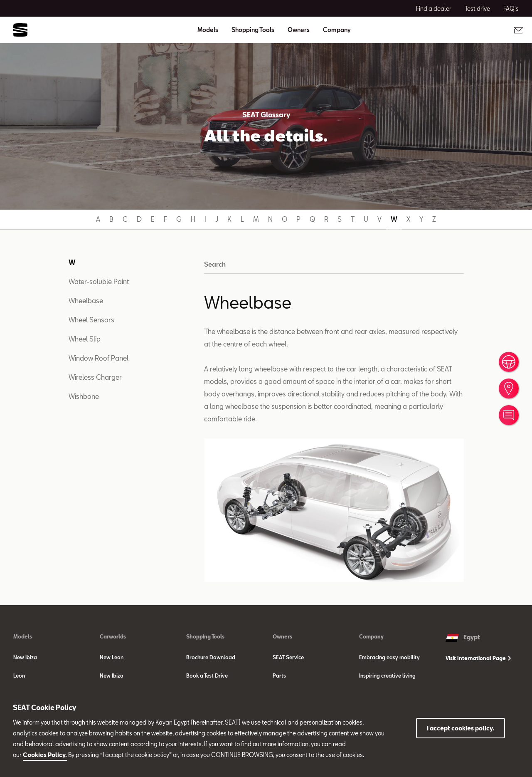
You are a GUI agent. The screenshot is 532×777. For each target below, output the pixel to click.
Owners (282, 636)
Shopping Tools (205, 636)
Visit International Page (478, 658)
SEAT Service (288, 657)
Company (371, 636)
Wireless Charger (95, 377)
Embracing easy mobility (389, 657)
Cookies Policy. (45, 755)
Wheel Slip (85, 339)
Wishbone (84, 396)
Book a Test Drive (207, 676)
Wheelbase (86, 301)
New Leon (112, 657)
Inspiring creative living (387, 676)
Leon (19, 676)
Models (23, 636)
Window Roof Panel (99, 358)
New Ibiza (25, 657)
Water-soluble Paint (99, 281)
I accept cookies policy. (461, 728)
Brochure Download (211, 657)
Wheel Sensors (91, 320)
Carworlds (113, 636)
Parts (279, 676)
